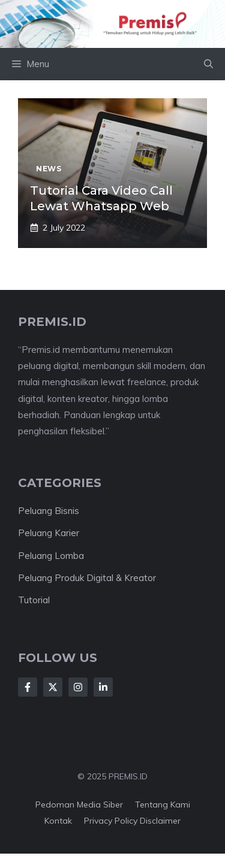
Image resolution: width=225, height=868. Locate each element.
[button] (208, 64)
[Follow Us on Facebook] (28, 687)
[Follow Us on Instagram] (78, 687)
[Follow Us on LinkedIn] (103, 687)
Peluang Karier (49, 533)
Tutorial (34, 600)
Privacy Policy (111, 821)
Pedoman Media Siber (79, 805)
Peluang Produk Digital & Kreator (87, 578)
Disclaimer (160, 821)
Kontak (58, 821)
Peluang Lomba (51, 556)
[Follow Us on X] (53, 687)
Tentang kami (163, 805)
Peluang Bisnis (49, 511)
